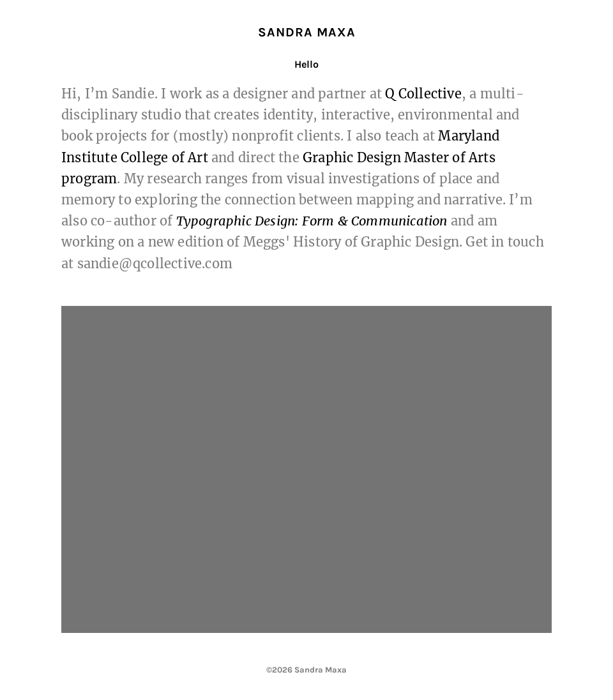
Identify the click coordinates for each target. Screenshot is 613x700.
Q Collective (423, 94)
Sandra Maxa (307, 32)
